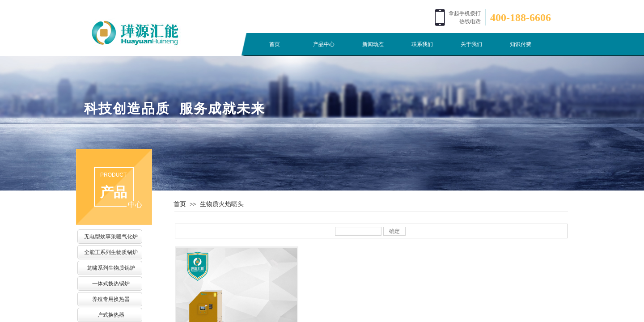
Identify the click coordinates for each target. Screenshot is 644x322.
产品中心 (324, 44)
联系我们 (422, 44)
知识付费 (521, 44)
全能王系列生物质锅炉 (111, 252)
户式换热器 (111, 315)
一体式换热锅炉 (111, 284)
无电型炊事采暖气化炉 (111, 237)
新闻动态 (373, 44)
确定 (394, 231)
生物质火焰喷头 (222, 204)
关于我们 (471, 44)
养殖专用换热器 (111, 299)
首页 (275, 44)
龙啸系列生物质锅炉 (111, 268)
